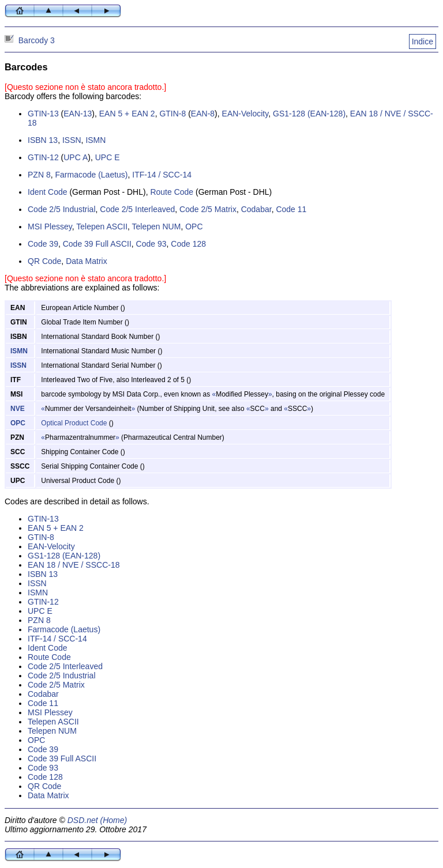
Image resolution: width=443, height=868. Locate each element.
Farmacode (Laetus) (91, 175)
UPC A (76, 157)
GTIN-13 (43, 114)
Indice (423, 41)
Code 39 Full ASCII (97, 244)
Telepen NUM (157, 227)
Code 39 (43, 244)
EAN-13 (78, 114)
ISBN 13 (43, 140)
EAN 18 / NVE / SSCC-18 (74, 565)
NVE (18, 409)
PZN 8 (39, 175)
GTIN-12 (43, 157)
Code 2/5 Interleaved (137, 209)
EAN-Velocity (245, 114)
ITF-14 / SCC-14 (162, 175)
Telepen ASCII (102, 227)
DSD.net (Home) (97, 820)
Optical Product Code (74, 423)
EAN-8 (203, 114)
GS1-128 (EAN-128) (309, 114)
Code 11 (291, 209)
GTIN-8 (172, 114)
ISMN (95, 140)
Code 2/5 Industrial (62, 209)
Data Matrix (87, 261)
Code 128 (188, 244)
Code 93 (151, 244)
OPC (194, 227)
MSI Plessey (50, 227)
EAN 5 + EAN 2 (127, 114)
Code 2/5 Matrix (208, 209)
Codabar (256, 209)
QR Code (44, 261)
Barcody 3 (37, 40)
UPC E (108, 157)
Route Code (172, 192)
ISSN (72, 140)
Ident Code (48, 192)
